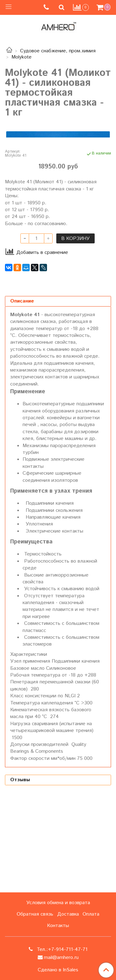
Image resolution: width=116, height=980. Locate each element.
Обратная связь (35, 914)
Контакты (58, 926)
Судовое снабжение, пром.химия (58, 51)
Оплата (91, 914)
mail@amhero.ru (61, 958)
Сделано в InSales (58, 970)
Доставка (68, 914)
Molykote (21, 57)
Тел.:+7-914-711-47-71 (61, 950)
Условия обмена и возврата (58, 903)
